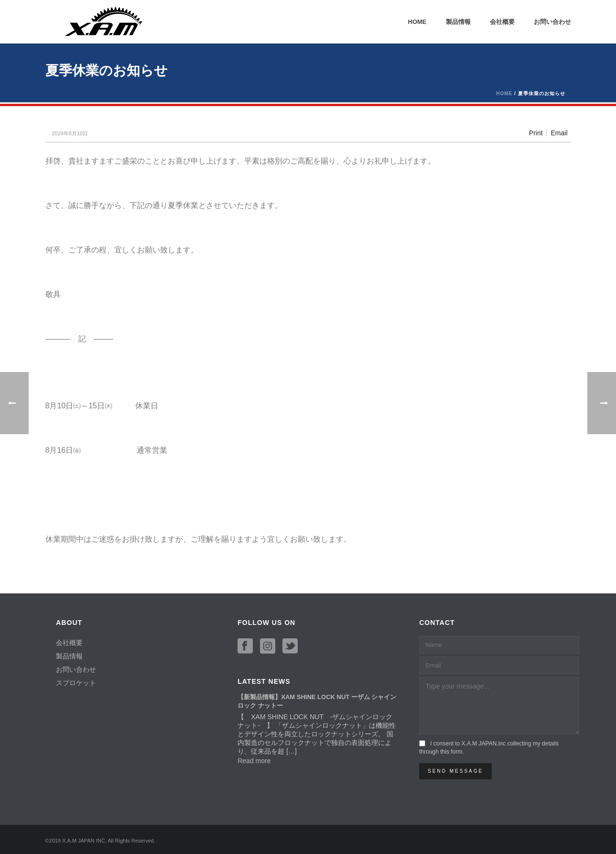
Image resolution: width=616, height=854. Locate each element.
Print (536, 133)
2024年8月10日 (70, 133)
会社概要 (502, 22)
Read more (254, 761)
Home (417, 22)
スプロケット (76, 683)
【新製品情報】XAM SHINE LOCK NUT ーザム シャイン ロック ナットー (317, 701)
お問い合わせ (552, 22)
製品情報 (458, 22)
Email (559, 133)
